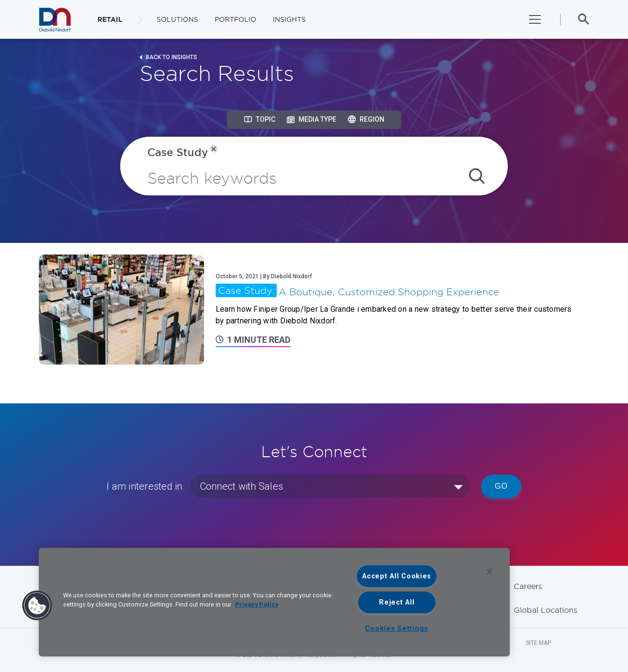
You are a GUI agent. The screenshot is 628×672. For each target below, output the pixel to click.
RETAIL (110, 19)
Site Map (538, 643)
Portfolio (235, 19)
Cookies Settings (397, 629)
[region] (274, 602)
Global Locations (546, 610)
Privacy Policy (257, 604)
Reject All (397, 602)
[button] (37, 606)
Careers (528, 586)
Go (501, 486)
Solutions (177, 19)
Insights (289, 19)
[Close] (489, 572)
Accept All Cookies (397, 576)
